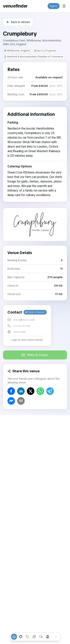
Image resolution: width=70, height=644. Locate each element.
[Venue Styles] (21, 637)
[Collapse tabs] (56, 637)
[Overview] (14, 637)
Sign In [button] (54, 6)
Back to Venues (18, 22)
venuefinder (15, 6)
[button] (27, 325)
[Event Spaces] (48, 637)
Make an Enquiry (35, 355)
